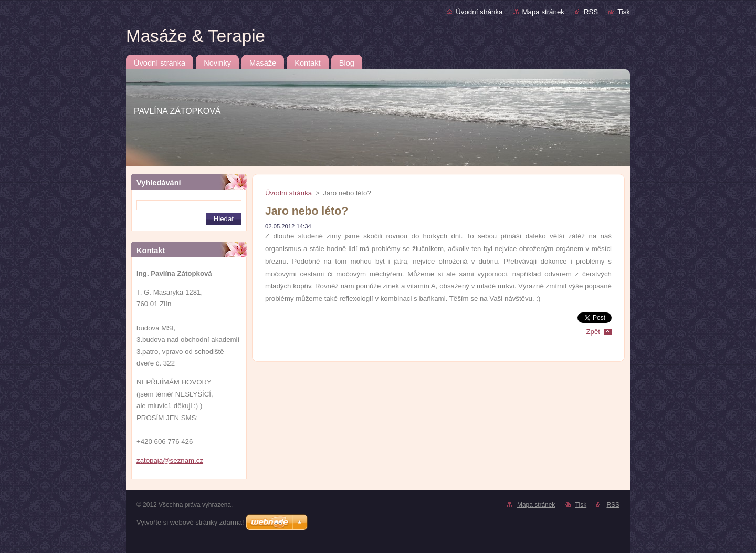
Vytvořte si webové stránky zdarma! (190, 522)
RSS (591, 12)
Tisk (624, 12)
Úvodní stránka (479, 12)
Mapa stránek (543, 12)
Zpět (593, 332)
